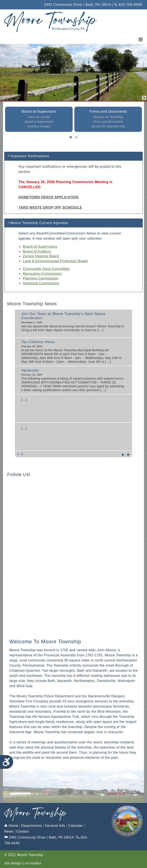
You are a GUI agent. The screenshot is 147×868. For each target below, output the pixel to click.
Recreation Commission (42, 274)
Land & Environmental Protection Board (55, 261)
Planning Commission (41, 278)
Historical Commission (41, 283)
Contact (23, 831)
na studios (33, 863)
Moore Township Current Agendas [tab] (38, 223)
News (9, 831)
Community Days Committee (46, 269)
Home (11, 826)
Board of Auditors (37, 251)
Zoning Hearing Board (41, 256)
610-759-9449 (128, 5)
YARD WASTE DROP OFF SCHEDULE (50, 208)
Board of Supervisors (40, 246)
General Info (55, 826)
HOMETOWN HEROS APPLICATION (49, 197)
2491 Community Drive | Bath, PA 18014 (39, 837)
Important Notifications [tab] (28, 156)
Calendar (76, 826)
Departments (32, 826)
